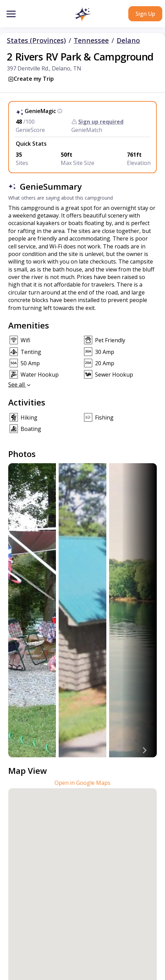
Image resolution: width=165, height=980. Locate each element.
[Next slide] (144, 750)
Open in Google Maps (82, 783)
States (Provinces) (36, 41)
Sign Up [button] (145, 14)
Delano (128, 41)
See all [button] (20, 385)
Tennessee (91, 41)
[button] (82, 14)
